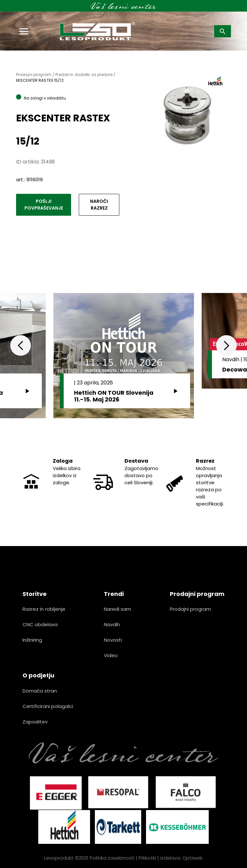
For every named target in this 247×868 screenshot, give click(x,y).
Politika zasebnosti (112, 858)
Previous (21, 345)
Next (226, 345)
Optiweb (193, 858)
